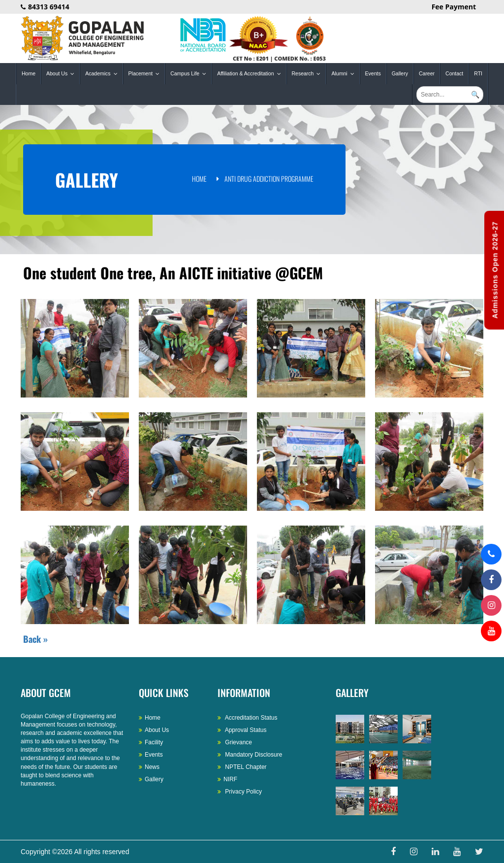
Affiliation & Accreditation (251, 74)
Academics (103, 74)
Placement (146, 74)
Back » (35, 639)
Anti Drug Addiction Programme (269, 179)
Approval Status (242, 730)
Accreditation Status (247, 718)
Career (427, 73)
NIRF (227, 779)
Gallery (400, 73)
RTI (478, 73)
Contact (454, 73)
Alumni (345, 74)
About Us (63, 74)
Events (373, 73)
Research (309, 74)
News (149, 767)
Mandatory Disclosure (250, 755)
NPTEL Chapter (242, 767)
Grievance (235, 742)
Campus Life (190, 74)
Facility (151, 742)
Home (29, 73)
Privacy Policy (240, 792)
